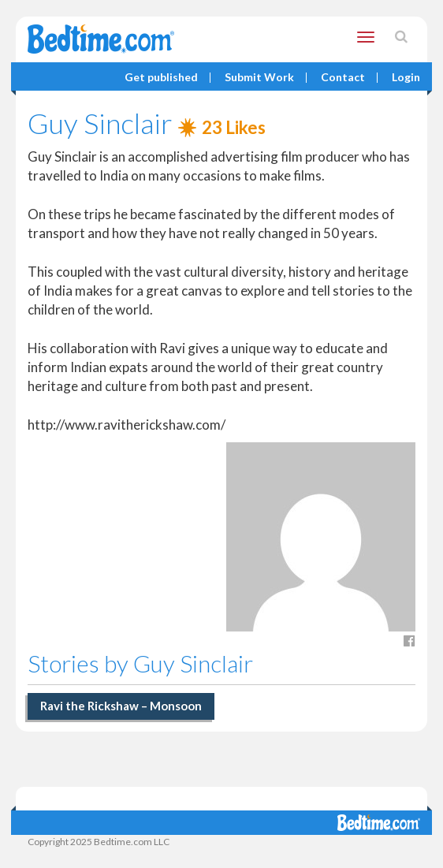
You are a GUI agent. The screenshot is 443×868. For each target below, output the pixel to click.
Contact (343, 78)
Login (406, 78)
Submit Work (259, 78)
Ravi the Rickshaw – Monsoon (121, 706)
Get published (161, 78)
